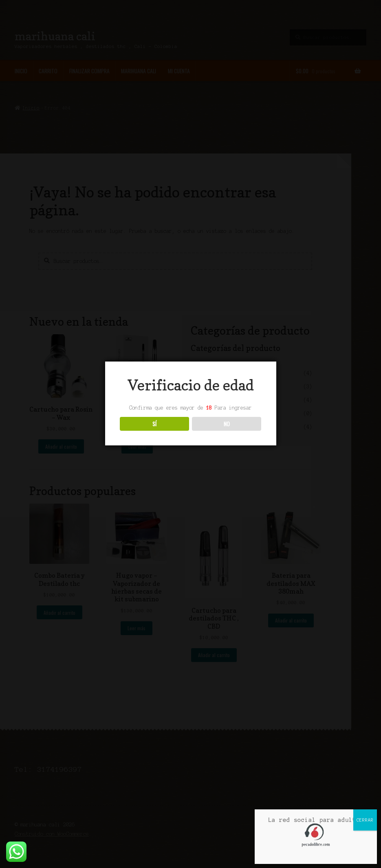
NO (227, 424)
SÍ (154, 424)
